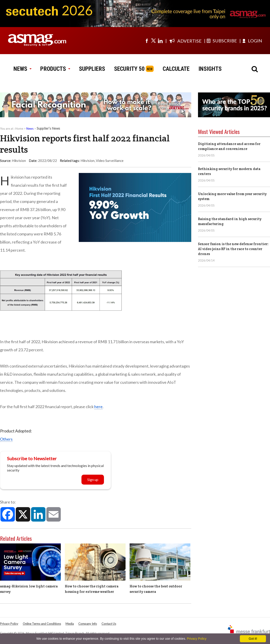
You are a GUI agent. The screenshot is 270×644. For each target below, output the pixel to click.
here (98, 407)
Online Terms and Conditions (42, 624)
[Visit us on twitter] (153, 41)
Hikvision (88, 161)
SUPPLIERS (92, 69)
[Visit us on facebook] (147, 41)
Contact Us (109, 624)
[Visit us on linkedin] (160, 41)
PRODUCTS (55, 69)
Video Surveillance (110, 161)
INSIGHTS (210, 69)
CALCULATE (176, 69)
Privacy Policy (9, 624)
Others (6, 439)
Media (70, 624)
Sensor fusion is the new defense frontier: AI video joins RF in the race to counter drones (233, 249)
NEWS (22, 69)
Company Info (88, 624)
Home (19, 129)
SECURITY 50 (129, 69)
